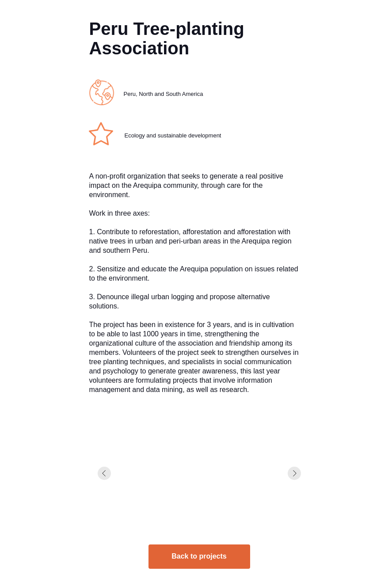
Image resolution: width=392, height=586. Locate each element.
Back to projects (199, 556)
